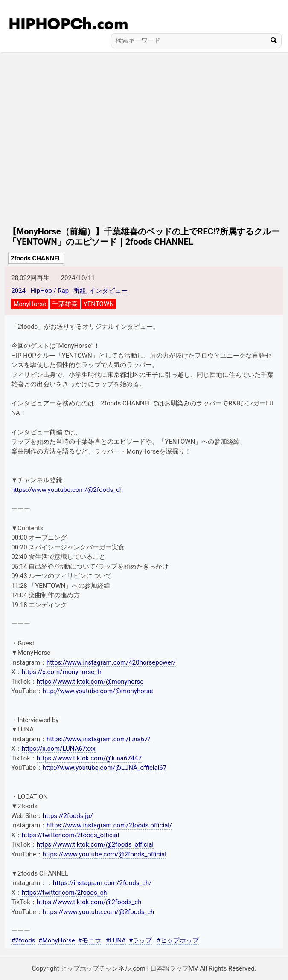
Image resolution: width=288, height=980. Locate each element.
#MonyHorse (56, 940)
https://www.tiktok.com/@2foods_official (95, 844)
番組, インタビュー (100, 291)
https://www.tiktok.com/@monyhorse (90, 682)
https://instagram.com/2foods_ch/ (102, 883)
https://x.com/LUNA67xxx (59, 749)
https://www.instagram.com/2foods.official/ (109, 825)
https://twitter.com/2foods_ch (64, 893)
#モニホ (90, 940)
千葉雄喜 (65, 304)
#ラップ (140, 940)
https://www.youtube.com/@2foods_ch (67, 490)
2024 (18, 291)
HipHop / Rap (49, 291)
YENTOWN (99, 304)
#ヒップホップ (178, 940)
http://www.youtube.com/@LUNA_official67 (105, 768)
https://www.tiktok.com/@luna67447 (89, 758)
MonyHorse (30, 304)
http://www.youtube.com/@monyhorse (98, 691)
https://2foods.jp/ (68, 816)
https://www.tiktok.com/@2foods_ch (89, 902)
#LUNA (116, 940)
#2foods (23, 940)
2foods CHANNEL (36, 258)
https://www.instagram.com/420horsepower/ (111, 662)
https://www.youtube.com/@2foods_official (105, 854)
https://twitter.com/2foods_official (70, 835)
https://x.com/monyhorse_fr (62, 672)
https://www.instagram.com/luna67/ (99, 739)
